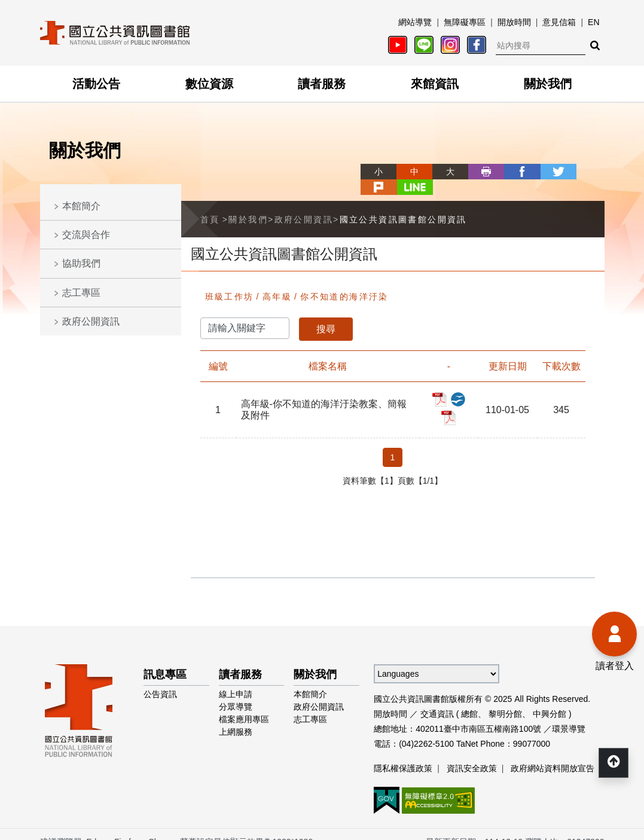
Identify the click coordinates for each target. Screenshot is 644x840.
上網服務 (236, 716)
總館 (469, 698)
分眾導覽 (236, 691)
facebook (479, 172)
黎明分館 (505, 698)
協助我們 (81, 263)
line (587, 172)
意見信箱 (559, 22)
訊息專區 (165, 659)
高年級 (277, 281)
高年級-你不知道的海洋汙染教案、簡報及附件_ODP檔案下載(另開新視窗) (458, 384)
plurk (551, 172)
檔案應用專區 (244, 704)
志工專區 (81, 293)
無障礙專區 (465, 22)
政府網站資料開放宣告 (553, 753)
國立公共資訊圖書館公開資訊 (403, 203)
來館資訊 (435, 84)
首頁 (210, 203)
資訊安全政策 (472, 753)
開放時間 (514, 22)
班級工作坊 (230, 281)
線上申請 (236, 679)
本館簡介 (81, 206)
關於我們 (548, 84)
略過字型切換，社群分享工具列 (322, 161)
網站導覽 (415, 22)
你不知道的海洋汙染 (344, 281)
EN (593, 22)
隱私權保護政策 (403, 753)
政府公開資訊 (91, 321)
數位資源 (209, 84)
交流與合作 (86, 235)
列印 (443, 172)
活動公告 (96, 84)
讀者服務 (322, 84)
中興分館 (550, 698)
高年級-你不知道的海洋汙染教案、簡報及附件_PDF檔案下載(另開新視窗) (439, 384)
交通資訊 (437, 698)
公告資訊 (160, 679)
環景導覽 (569, 713)
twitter (515, 172)
